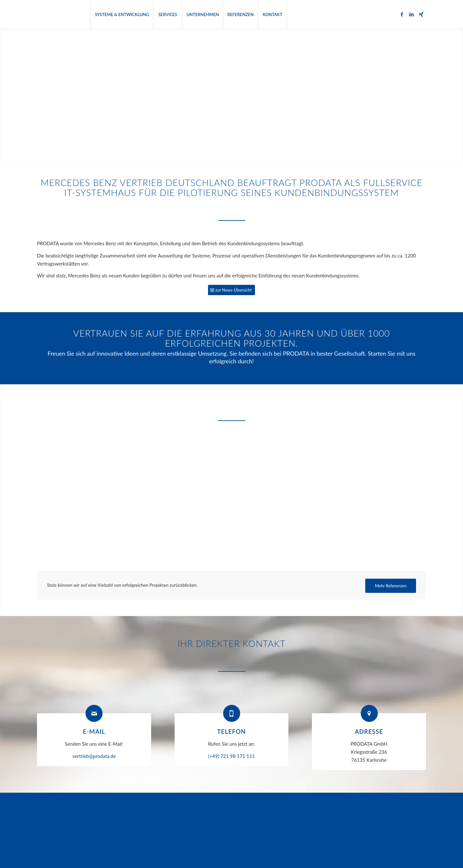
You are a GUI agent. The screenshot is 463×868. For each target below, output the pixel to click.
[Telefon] (232, 713)
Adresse (369, 731)
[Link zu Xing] (421, 14)
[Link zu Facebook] (402, 14)
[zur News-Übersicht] (231, 290)
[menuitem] (122, 14)
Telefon (231, 731)
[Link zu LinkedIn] (412, 14)
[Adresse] (369, 713)
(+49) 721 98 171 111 (231, 756)
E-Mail (94, 731)
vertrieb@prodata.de (94, 756)
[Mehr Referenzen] (391, 586)
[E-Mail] (94, 713)
